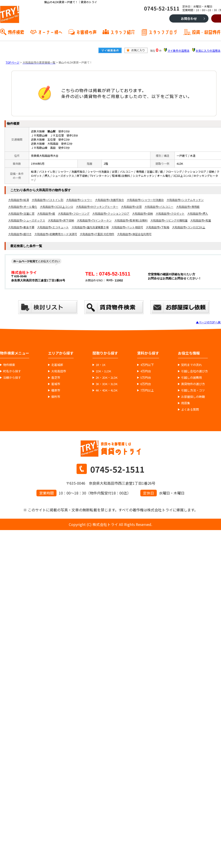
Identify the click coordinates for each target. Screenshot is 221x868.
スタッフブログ (163, 32)
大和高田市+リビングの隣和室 (169, 220)
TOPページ (13, 62)
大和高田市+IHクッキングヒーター (97, 207)
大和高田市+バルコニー (159, 207)
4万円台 (146, 371)
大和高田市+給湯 (19, 200)
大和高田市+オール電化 (23, 207)
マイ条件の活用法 (178, 50)
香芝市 (56, 378)
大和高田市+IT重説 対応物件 (97, 234)
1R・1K (101, 365)
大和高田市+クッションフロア (111, 213)
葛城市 (56, 384)
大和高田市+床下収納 (61, 220)
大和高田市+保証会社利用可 (134, 234)
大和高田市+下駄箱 (158, 227)
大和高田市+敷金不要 (21, 227)
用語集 (186, 403)
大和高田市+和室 (201, 220)
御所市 (56, 397)
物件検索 (16, 32)
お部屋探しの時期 (193, 397)
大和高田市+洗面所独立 (109, 200)
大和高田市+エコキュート (53, 227)
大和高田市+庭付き (20, 234)
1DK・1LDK (103, 371)
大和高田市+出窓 (131, 207)
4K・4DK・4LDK (107, 390)
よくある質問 (190, 410)
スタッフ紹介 (123, 32)
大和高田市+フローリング (74, 213)
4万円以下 (147, 365)
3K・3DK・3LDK (107, 384)
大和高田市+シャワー (79, 200)
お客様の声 (86, 32)
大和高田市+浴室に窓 (21, 213)
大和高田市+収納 (143, 213)
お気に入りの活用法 (208, 50)
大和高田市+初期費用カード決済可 (56, 234)
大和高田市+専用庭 (188, 207)
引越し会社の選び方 (194, 371)
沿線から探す (12, 378)
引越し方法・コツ (193, 390)
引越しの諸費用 (191, 378)
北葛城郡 (57, 365)
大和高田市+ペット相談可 (127, 227)
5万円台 (146, 378)
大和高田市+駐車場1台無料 (131, 220)
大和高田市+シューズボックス (27, 220)
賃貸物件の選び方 (193, 384)
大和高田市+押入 (198, 213)
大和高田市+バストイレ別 (48, 200)
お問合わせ (189, 18)
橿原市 (56, 390)
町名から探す (12, 371)
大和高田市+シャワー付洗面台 (145, 200)
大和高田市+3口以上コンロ (57, 207)
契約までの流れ (191, 365)
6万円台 (146, 384)
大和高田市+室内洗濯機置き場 (90, 227)
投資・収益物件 (206, 32)
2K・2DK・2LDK (107, 378)
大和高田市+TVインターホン (94, 220)
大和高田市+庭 (46, 213)
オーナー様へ (50, 32)
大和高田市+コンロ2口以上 (189, 227)
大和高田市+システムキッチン (185, 200)
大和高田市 (59, 371)
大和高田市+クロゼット (170, 213)
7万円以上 (147, 390)
